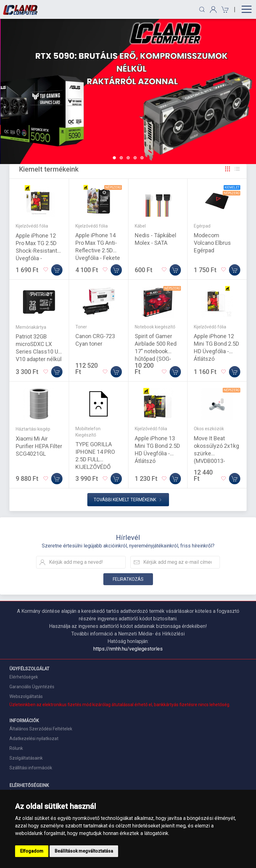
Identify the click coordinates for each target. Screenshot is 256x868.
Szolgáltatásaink (26, 758)
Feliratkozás (128, 579)
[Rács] (228, 169)
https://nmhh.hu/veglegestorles (128, 649)
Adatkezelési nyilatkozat (34, 739)
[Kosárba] (57, 270)
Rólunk (16, 748)
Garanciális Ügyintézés (32, 687)
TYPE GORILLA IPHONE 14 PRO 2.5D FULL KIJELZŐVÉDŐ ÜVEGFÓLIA (95, 459)
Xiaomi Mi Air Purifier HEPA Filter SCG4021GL (39, 446)
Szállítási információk (31, 768)
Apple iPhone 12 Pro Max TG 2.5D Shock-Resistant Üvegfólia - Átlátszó (36, 251)
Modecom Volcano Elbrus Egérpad (212, 243)
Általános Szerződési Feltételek (41, 729)
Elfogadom (32, 851)
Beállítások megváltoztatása (84, 851)
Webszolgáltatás (26, 696)
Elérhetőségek (24, 677)
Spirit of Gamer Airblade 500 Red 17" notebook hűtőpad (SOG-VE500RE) (156, 351)
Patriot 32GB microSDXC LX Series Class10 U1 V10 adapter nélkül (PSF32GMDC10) (39, 352)
